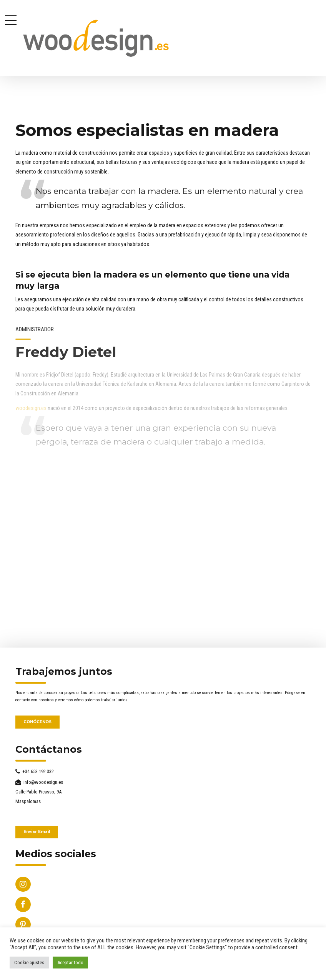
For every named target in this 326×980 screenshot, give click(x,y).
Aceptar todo (70, 963)
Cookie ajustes (29, 963)
